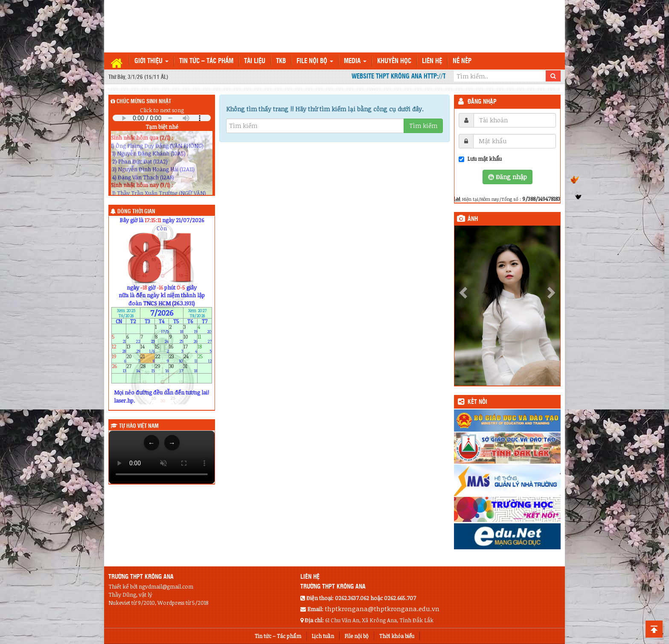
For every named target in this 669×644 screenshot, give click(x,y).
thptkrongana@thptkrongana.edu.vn (382, 609)
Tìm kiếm (423, 126)
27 (133, 368)
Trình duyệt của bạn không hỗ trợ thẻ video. (162, 457)
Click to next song (162, 110)
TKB (281, 61)
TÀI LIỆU (255, 61)
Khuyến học (394, 61)
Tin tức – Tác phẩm (206, 61)
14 (147, 348)
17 (191, 348)
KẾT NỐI (477, 402)
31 (191, 368)
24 (191, 358)
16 (176, 348)
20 (133, 358)
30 (176, 368)
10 (191, 338)
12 (119, 348)
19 (119, 358)
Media (355, 61)
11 (205, 338)
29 (162, 368)
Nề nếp (462, 61)
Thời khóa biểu (397, 636)
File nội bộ (315, 61)
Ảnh (473, 219)
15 (162, 348)
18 (205, 348)
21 (147, 358)
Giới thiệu (151, 61)
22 (162, 358)
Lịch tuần (323, 636)
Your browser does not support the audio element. (162, 118)
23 (176, 358)
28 (147, 368)
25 (205, 358)
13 (133, 348)
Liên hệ (432, 61)
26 (119, 368)
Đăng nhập (482, 102)
